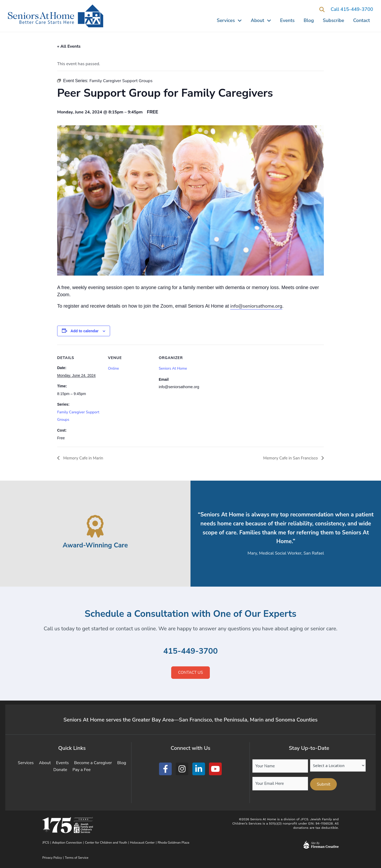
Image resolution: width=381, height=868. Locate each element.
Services (229, 20)
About (261, 20)
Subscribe (334, 20)
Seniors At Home (173, 368)
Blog (309, 20)
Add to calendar (85, 331)
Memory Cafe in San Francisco (290, 458)
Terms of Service (77, 858)
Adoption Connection (67, 843)
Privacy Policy (52, 858)
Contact (362, 20)
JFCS (46, 843)
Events (287, 20)
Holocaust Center (142, 843)
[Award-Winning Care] (95, 526)
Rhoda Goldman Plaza (174, 843)
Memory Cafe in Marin (84, 458)
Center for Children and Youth (106, 843)
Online (113, 368)
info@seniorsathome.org (256, 306)
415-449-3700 (190, 651)
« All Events (69, 46)
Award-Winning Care (95, 545)
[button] (322, 10)
